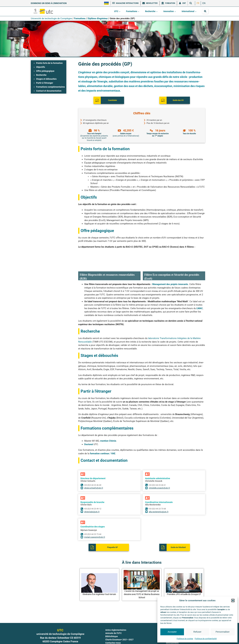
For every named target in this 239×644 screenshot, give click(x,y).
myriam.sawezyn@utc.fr (95, 523)
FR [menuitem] (198, 3)
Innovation (169, 11)
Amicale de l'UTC (113, 619)
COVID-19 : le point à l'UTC (118, 632)
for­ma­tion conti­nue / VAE (103, 439)
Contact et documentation (49, 91)
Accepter (172, 632)
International (188, 11)
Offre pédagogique (45, 71)
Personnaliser (223, 632)
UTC (116, 11)
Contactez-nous (113, 629)
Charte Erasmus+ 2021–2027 (119, 625)
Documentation (113, 635)
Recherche (150, 11)
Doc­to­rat (89, 430)
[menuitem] (198, 3)
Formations (132, 11)
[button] (233, 600)
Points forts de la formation (49, 63)
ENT (107, 638)
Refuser (197, 632)
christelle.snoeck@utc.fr (159, 474)
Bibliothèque (112, 622)
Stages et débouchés (46, 79)
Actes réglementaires (116, 616)
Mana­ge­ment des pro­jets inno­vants (170, 270)
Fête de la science (114, 641)
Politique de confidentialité (206, 639)
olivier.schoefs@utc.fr (94, 474)
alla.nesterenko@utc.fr (159, 498)
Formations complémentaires (50, 87)
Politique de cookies (185, 639)
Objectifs (41, 67)
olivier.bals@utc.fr (92, 498)
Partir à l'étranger (45, 83)
